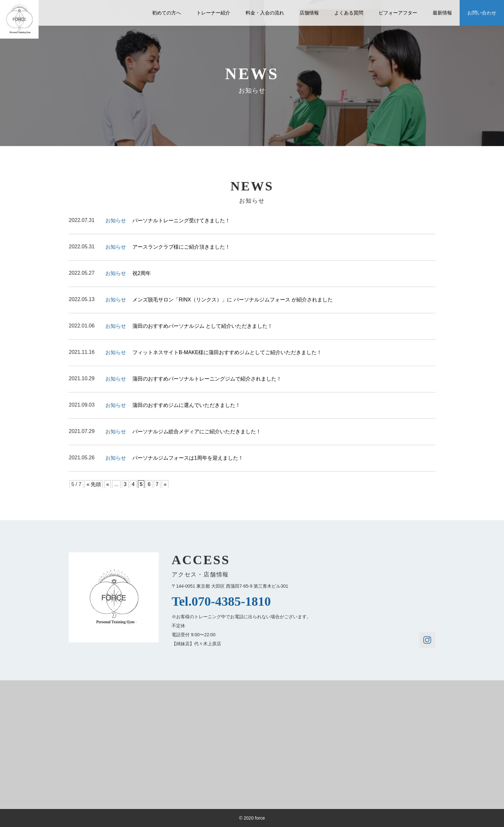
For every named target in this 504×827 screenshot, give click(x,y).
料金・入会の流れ (265, 13)
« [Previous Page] (108, 484)
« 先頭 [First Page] (94, 484)
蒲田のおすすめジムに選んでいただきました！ (186, 405)
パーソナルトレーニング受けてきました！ (181, 221)
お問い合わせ (482, 13)
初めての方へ (166, 13)
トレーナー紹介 (213, 13)
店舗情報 (309, 13)
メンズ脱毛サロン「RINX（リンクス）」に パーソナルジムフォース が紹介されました (233, 300)
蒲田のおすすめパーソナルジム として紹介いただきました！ (203, 326)
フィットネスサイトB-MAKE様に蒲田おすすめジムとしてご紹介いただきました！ (227, 352)
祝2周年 (142, 273)
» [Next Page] (165, 484)
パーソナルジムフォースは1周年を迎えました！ (188, 458)
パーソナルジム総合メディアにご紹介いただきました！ (197, 432)
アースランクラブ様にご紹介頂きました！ (181, 247)
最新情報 (442, 13)
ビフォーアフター (398, 13)
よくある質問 (349, 13)
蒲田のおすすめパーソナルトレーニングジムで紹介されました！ (207, 379)
